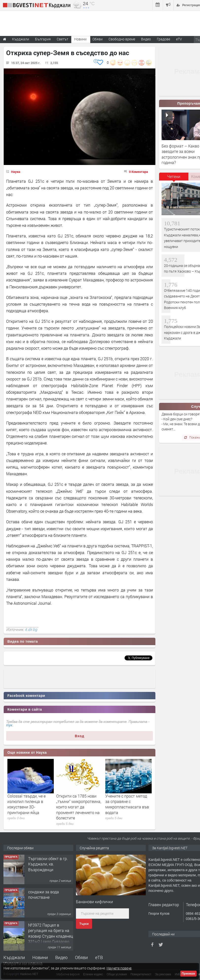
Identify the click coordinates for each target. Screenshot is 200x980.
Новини (80, 39)
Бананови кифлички (94, 902)
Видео (61, 957)
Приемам (188, 974)
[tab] (174, 178)
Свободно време (122, 39)
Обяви (81, 957)
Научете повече (119, 968)
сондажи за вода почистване (44, 894)
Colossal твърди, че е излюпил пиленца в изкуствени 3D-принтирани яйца (27, 804)
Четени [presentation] (174, 176)
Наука (16, 172)
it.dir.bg (31, 629)
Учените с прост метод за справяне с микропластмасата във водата (127, 804)
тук (9, 725)
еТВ (99, 957)
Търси (84, 924)
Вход (80, 736)
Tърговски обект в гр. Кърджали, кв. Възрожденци (48, 864)
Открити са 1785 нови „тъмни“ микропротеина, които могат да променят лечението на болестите (79, 807)
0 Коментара (138, 172)
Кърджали (14, 957)
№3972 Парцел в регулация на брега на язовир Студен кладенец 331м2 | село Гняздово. (51, 933)
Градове (164, 39)
